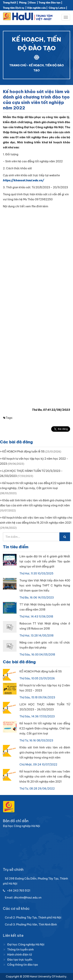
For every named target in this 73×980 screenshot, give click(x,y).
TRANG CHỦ (18, 65)
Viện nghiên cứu (36, 8)
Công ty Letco (57, 8)
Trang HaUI (10, 3)
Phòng (23, 3)
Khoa (33, 3)
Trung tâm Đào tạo (50, 3)
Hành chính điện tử (19, 955)
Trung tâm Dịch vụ (14, 8)
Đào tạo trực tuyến (20, 960)
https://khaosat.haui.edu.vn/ (23, 180)
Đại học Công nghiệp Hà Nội (26, 945)
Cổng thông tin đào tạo (23, 965)
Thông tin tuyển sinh (20, 950)
